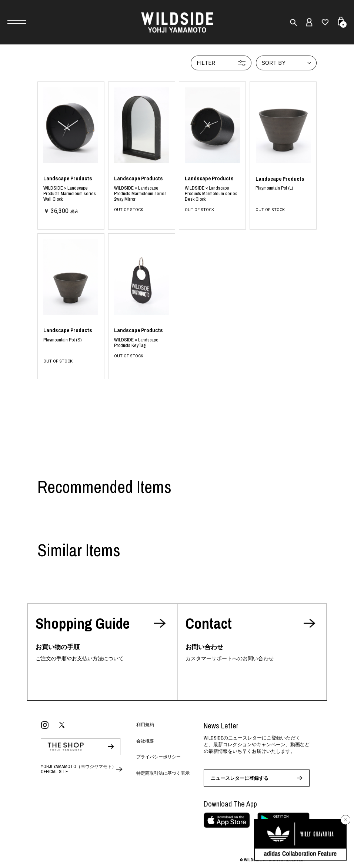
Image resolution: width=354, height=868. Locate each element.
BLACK (71, 195)
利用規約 (145, 725)
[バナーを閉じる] (345, 820)
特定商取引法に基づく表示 (163, 773)
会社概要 (145, 741)
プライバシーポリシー (158, 757)
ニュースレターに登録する (240, 778)
